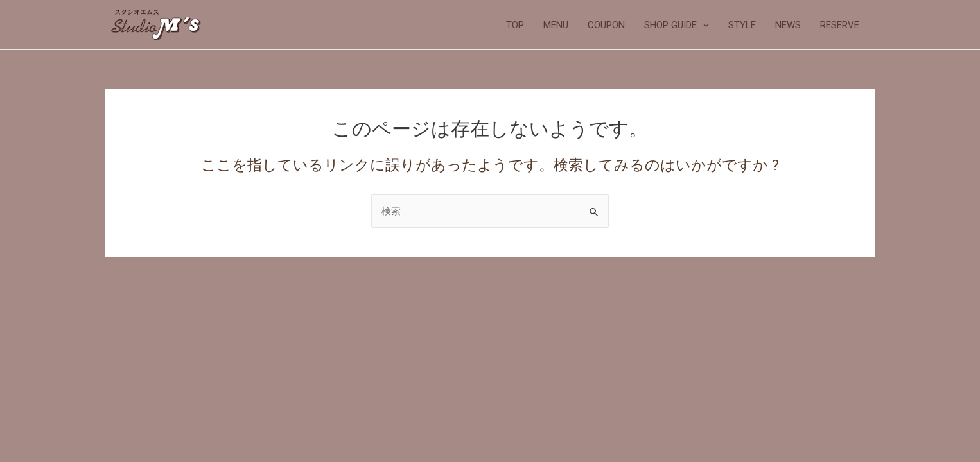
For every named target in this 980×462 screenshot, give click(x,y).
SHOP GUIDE (677, 25)
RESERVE (840, 25)
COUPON (606, 25)
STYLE (742, 25)
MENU (556, 25)
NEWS (788, 25)
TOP (515, 25)
